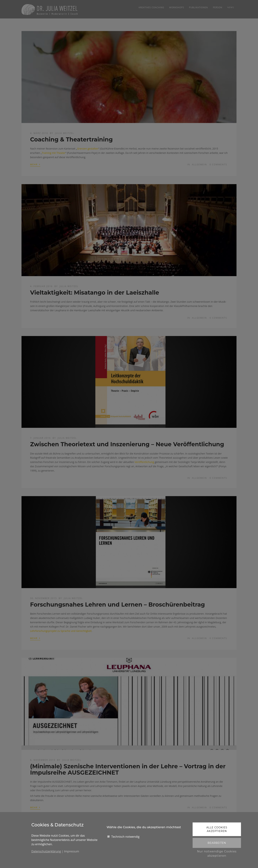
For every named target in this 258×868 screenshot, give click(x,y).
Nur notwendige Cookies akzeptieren (217, 854)
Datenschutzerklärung (46, 851)
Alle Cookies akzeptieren (217, 829)
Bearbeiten (217, 843)
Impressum (71, 851)
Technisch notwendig (125, 837)
